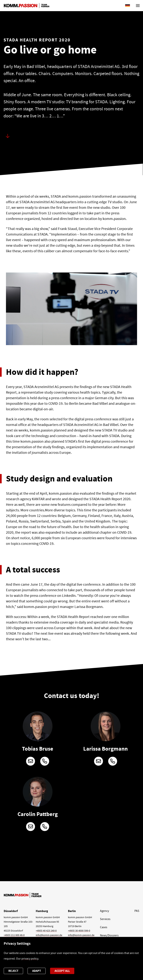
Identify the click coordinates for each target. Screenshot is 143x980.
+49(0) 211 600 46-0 (14, 935)
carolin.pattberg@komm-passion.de (31, 827)
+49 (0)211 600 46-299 (45, 761)
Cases (104, 927)
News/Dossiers (109, 935)
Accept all (62, 971)
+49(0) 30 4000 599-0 (79, 931)
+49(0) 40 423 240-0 (46, 931)
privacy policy (30, 959)
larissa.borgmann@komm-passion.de (98, 761)
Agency (104, 911)
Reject (13, 971)
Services (105, 919)
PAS (137, 911)
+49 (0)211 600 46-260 (113, 761)
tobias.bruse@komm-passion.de (31, 761)
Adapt (37, 971)
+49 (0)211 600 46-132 (45, 827)
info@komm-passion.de (49, 935)
